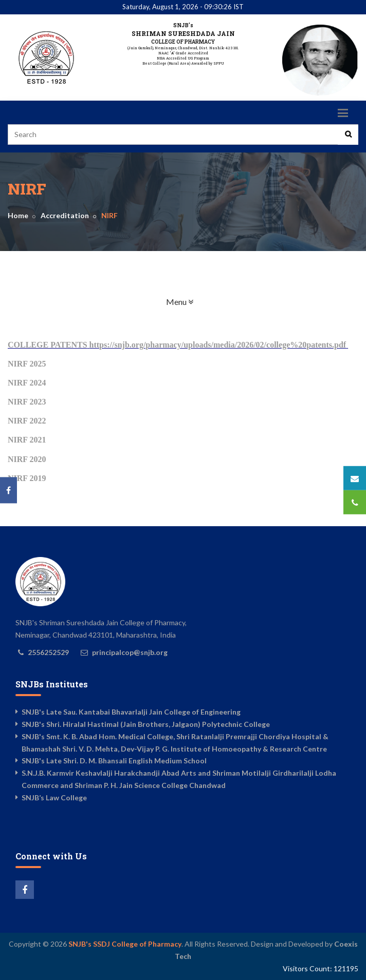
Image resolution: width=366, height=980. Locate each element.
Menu (212, 301)
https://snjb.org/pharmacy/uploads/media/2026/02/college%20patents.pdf (218, 345)
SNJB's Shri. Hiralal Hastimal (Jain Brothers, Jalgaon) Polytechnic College (146, 724)
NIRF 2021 (27, 440)
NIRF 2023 (27, 402)
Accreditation (65, 215)
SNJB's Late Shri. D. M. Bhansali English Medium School (114, 761)
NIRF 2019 (27, 478)
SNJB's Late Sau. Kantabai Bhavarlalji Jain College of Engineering (131, 712)
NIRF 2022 (27, 421)
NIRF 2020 (27, 459)
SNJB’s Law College (54, 798)
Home (18, 215)
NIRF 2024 (27, 383)
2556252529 (48, 652)
